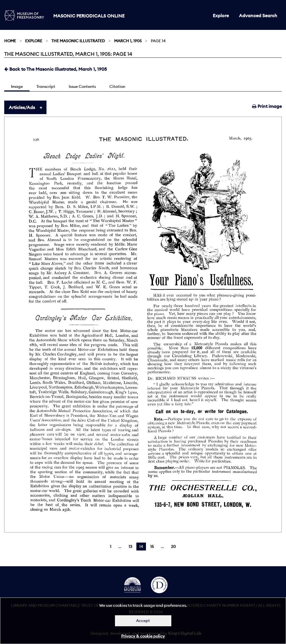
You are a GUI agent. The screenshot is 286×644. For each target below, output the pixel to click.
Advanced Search (258, 15)
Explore (221, 15)
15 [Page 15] (152, 547)
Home (10, 41)
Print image (267, 106)
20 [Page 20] (173, 547)
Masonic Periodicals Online (89, 16)
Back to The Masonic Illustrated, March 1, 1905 (56, 69)
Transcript (46, 86)
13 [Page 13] (130, 547)
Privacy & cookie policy (143, 636)
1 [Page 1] (111, 547)
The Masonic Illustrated (78, 41)
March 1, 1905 (128, 41)
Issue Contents (82, 86)
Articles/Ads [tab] (22, 107)
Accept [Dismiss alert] (143, 621)
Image (17, 86)
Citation (117, 86)
